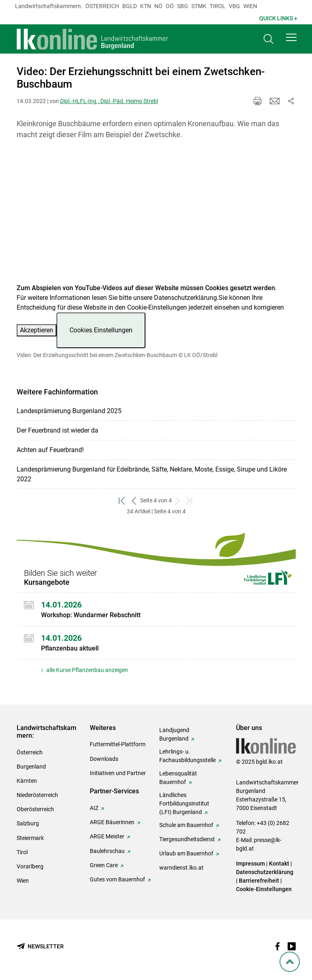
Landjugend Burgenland (174, 734)
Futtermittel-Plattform (118, 744)
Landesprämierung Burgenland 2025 (69, 411)
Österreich (102, 6)
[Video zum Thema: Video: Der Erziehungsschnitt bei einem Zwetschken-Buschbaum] (156, 216)
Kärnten (27, 781)
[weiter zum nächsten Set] (178, 501)
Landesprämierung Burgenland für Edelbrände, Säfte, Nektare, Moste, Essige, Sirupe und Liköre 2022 (152, 474)
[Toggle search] (269, 39)
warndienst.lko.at (181, 868)
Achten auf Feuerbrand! (50, 450)
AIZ (94, 808)
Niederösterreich (37, 795)
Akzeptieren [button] (37, 330)
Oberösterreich (35, 809)
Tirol (218, 6)
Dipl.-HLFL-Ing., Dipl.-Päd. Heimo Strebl (109, 101)
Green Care (104, 865)
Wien (250, 6)
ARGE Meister (107, 836)
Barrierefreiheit (259, 881)
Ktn (146, 6)
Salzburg (28, 823)
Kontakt (279, 864)
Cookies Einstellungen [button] (101, 330)
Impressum (250, 864)
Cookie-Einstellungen (264, 889)
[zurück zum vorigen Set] (134, 501)
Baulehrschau (107, 851)
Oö (170, 6)
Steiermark (30, 838)
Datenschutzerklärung (185, 298)
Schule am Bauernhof (186, 825)
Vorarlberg (30, 866)
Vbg (234, 6)
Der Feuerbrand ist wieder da (57, 430)
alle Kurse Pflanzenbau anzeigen (87, 670)
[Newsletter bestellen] (40, 947)
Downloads (104, 759)
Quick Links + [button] (278, 18)
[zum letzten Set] (190, 501)
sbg (183, 6)
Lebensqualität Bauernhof (178, 778)
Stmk (199, 6)
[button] (291, 37)
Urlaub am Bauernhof (186, 853)
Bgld (130, 6)
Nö (158, 6)
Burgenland (31, 767)
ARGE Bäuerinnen (112, 822)
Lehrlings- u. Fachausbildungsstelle (187, 756)
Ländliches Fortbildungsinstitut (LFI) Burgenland (184, 803)
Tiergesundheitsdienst (187, 839)
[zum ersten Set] (122, 501)
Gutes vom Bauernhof (117, 879)
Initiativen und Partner (118, 773)
